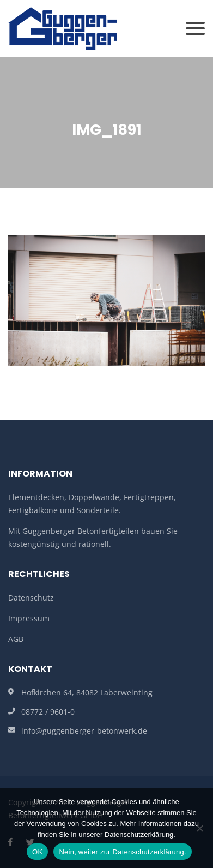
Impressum (29, 618)
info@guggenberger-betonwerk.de (84, 731)
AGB (16, 639)
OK (37, 852)
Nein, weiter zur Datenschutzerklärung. (123, 852)
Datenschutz (31, 598)
